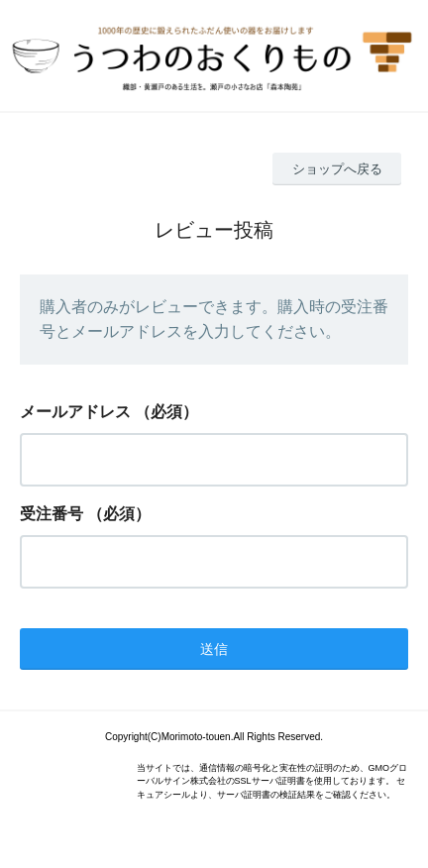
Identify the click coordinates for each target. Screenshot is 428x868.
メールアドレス (75, 412)
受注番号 (52, 514)
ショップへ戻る (337, 169)
